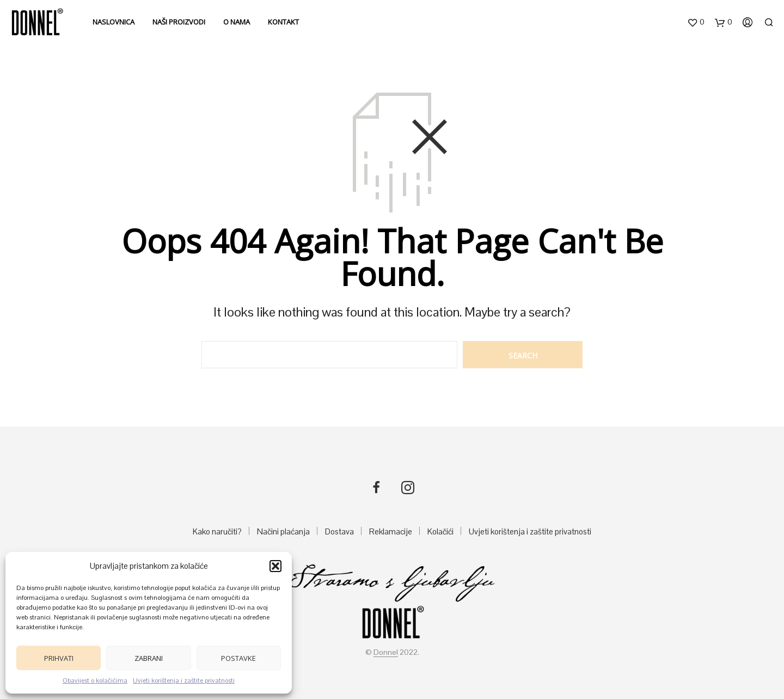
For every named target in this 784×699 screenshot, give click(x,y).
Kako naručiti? (217, 531)
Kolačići (440, 531)
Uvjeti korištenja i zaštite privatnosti (184, 680)
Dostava (339, 531)
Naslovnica (114, 22)
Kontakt (283, 22)
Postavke (238, 658)
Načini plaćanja (283, 531)
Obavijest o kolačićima (95, 680)
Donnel (386, 653)
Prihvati (59, 658)
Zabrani (149, 658)
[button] (275, 566)
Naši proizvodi (179, 22)
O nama (237, 22)
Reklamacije (391, 531)
